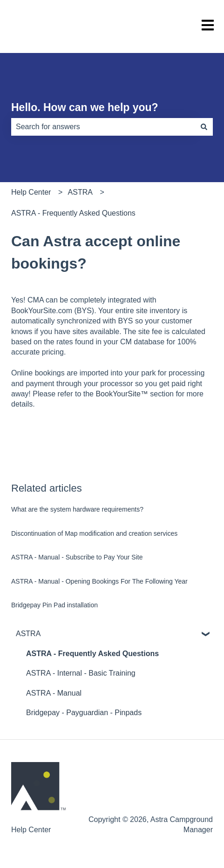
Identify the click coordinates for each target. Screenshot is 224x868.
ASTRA (80, 192)
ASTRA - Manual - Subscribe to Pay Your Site (77, 557)
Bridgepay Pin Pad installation (54, 605)
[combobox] (103, 127)
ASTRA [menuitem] (28, 634)
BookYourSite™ (122, 394)
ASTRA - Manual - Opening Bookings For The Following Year (99, 581)
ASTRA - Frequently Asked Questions (73, 213)
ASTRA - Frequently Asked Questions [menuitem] (92, 654)
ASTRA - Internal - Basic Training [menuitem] (81, 673)
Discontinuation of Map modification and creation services (94, 533)
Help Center (31, 192)
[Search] (204, 127)
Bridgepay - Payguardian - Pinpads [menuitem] (84, 713)
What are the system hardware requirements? (77, 509)
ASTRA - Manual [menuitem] (54, 693)
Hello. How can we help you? (85, 107)
